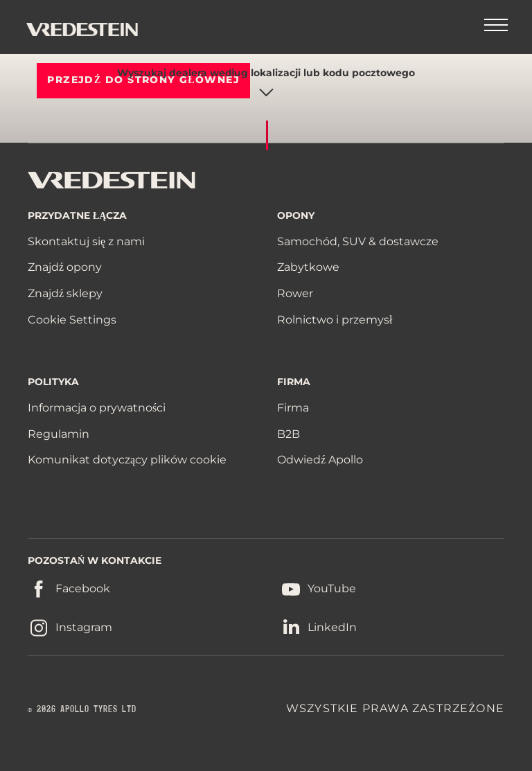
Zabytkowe (308, 267)
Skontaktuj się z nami (86, 241)
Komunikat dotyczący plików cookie (127, 460)
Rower (295, 293)
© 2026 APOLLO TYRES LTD (82, 709)
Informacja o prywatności (97, 408)
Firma (293, 408)
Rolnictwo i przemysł (335, 320)
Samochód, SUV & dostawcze (358, 241)
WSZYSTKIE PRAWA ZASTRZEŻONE (395, 708)
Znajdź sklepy (65, 293)
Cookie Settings (72, 320)
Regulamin (59, 434)
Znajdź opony (65, 267)
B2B (289, 434)
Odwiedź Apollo (320, 460)
